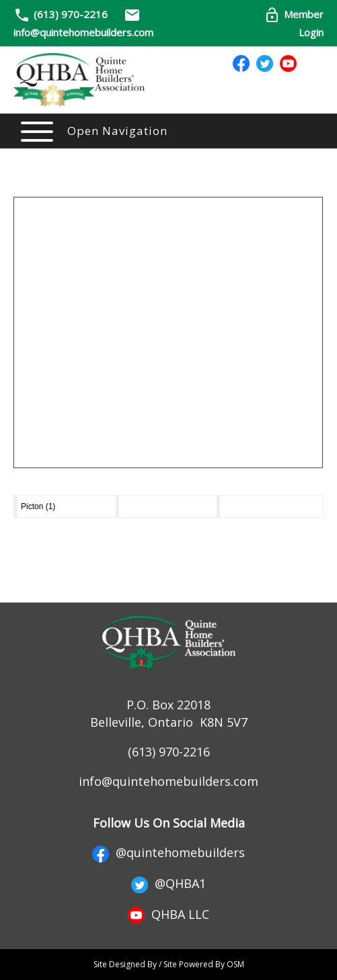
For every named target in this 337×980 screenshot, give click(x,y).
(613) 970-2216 (71, 14)
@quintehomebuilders (168, 852)
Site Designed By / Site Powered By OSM (169, 964)
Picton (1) (38, 506)
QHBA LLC (168, 914)
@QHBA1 (168, 883)
